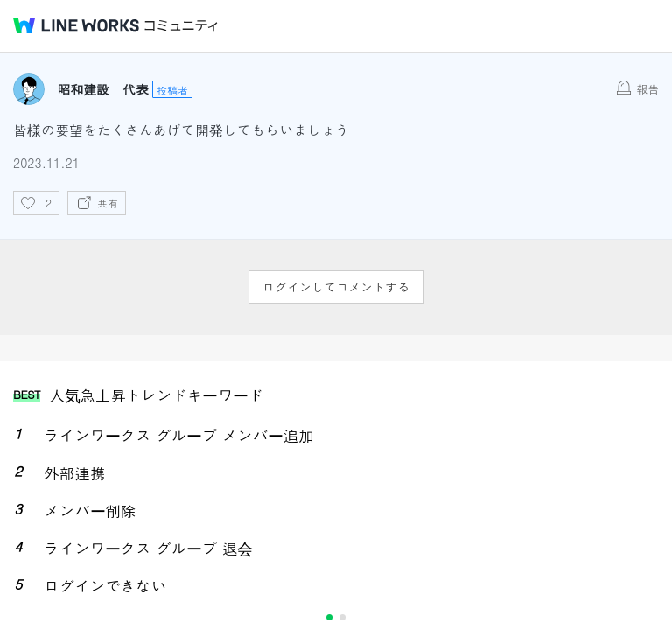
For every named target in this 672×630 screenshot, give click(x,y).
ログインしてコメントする (336, 287)
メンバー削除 (90, 511)
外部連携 (74, 473)
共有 (108, 203)
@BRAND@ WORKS (76, 25)
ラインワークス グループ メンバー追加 (179, 435)
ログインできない (105, 586)
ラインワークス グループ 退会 (148, 548)
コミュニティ (181, 26)
